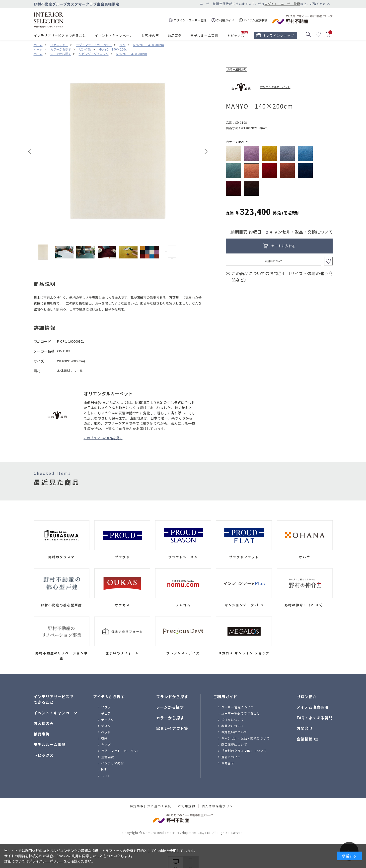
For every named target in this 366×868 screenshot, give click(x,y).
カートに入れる (283, 246)
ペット (106, 775)
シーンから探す (170, 707)
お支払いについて (234, 732)
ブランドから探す (172, 697)
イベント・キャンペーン (114, 35)
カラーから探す (170, 718)
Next (206, 152)
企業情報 (305, 739)
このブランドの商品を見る (103, 438)
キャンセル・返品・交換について (301, 232)
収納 (104, 738)
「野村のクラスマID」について (244, 751)
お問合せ (228, 763)
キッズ (106, 744)
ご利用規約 (187, 806)
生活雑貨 (108, 757)
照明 (104, 769)
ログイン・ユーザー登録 (282, 4)
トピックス (236, 35)
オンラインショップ (278, 35)
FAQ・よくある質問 (315, 718)
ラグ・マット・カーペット (121, 751)
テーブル (108, 719)
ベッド (106, 732)
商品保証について (234, 744)
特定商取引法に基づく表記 (151, 806)
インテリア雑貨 (112, 763)
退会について (231, 757)
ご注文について (233, 719)
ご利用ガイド (225, 697)
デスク (106, 726)
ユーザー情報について (237, 707)
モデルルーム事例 (204, 35)
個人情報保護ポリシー (219, 806)
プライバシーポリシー (46, 861)
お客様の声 (150, 35)
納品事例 (175, 35)
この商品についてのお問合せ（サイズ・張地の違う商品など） (282, 277)
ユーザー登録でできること (241, 713)
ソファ (106, 707)
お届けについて (274, 261)
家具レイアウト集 (172, 728)
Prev (30, 152)
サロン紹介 (307, 697)
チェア (106, 713)
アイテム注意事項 (313, 707)
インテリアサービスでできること (60, 35)
